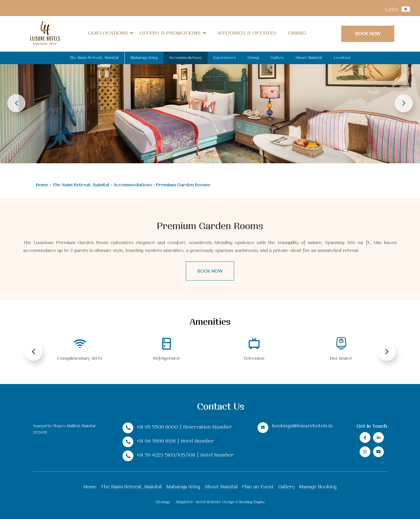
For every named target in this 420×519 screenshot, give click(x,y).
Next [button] (404, 103)
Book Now (368, 33)
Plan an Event (258, 486)
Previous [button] (16, 103)
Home (42, 185)
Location (342, 57)
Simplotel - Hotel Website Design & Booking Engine (220, 502)
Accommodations (185, 57)
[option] (210, 82)
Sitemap (163, 502)
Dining (297, 33)
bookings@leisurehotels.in (302, 426)
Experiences (225, 57)
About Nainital (309, 57)
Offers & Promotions (170, 33)
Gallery (277, 57)
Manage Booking (318, 486)
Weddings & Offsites (247, 33)
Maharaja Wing (144, 57)
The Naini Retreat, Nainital (94, 57)
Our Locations (111, 33)
